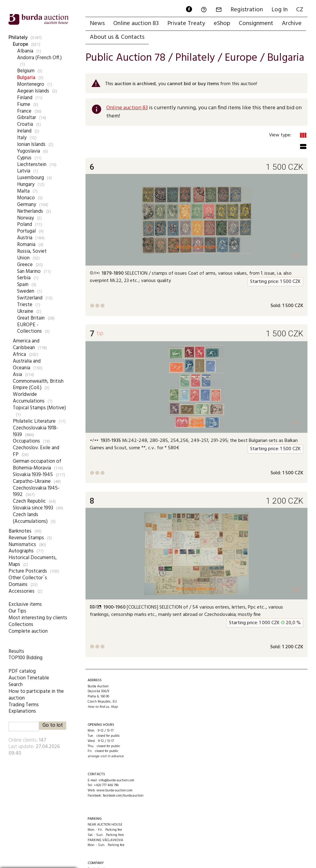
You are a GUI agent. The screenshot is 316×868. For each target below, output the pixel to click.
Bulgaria (26, 78)
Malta (23, 191)
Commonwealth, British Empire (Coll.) (38, 385)
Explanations (22, 711)
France (24, 111)
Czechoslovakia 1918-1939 (35, 431)
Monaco (26, 198)
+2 (296, 590)
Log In (280, 10)
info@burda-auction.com (116, 780)
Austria (25, 238)
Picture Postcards (28, 571)
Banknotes (20, 531)
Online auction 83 (136, 24)
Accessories (22, 591)
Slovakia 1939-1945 (33, 475)
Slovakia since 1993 (33, 508)
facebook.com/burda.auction (123, 796)
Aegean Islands (33, 91)
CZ (300, 10)
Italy (22, 138)
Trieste (25, 305)
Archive (292, 24)
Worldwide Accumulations (29, 398)
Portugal (26, 231)
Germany (27, 205)
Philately (18, 38)
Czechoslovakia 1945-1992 (36, 492)
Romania (26, 245)
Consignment (256, 24)
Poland (25, 224)
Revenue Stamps (26, 538)
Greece (25, 265)
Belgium (26, 71)
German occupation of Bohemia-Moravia (37, 465)
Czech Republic (29, 501)
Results (16, 651)
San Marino (29, 271)
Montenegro (31, 84)
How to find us (98, 707)
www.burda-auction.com (114, 790)
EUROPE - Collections (29, 328)
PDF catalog (22, 671)
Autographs (21, 551)
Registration (247, 10)
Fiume (24, 105)
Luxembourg (31, 178)
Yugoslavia (29, 151)
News (97, 24)
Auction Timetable (29, 678)
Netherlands (30, 211)
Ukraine (25, 311)
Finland (25, 98)
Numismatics (22, 545)
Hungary (26, 184)
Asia (17, 375)
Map (114, 707)
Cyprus (24, 158)
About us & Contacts (117, 37)
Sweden (26, 291)
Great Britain (31, 318)
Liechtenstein (32, 165)
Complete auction (28, 631)
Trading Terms (24, 705)
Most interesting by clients (38, 618)
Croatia (25, 124)
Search (16, 685)
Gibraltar (27, 118)
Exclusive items (25, 604)
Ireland (24, 131)
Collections (21, 625)
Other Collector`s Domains (28, 581)
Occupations (26, 441)
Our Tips (17, 611)
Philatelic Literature (34, 421)
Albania (25, 51)
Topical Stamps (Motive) (39, 408)
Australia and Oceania (27, 365)
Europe (20, 44)
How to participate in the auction (36, 695)
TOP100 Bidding (25, 658)
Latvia (24, 171)
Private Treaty (186, 24)
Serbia (24, 278)
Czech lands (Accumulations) (30, 518)
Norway (25, 218)
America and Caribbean (26, 344)
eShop (222, 24)
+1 (296, 256)
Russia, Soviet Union (32, 255)
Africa (19, 354)
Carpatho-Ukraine (32, 481)
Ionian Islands (31, 145)
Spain (23, 285)
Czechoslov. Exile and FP (36, 451)
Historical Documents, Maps (33, 561)
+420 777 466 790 (106, 785)
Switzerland (30, 298)
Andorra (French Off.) (39, 58)
